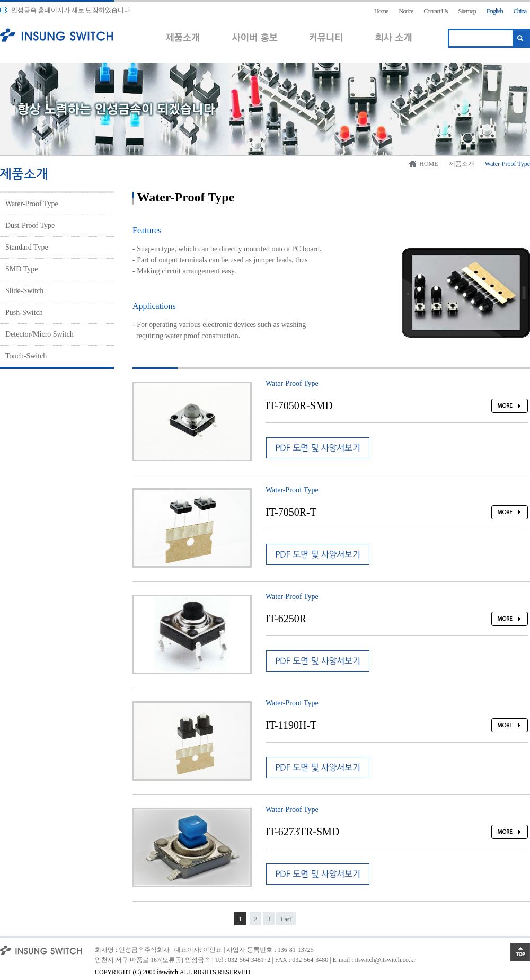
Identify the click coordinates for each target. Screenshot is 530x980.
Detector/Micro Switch (39, 334)
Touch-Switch (26, 356)
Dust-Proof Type (30, 226)
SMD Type (21, 269)
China (520, 11)
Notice (406, 11)
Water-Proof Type (32, 204)
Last (286, 919)
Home (381, 11)
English (495, 11)
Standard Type (27, 247)
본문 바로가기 (0, 0)
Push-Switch (24, 312)
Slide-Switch (24, 291)
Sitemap (467, 11)
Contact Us (435, 11)
